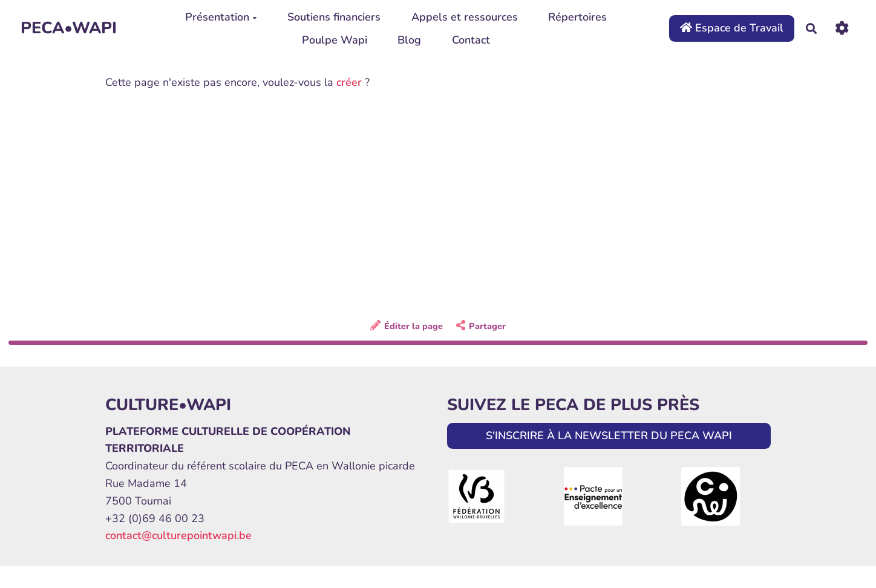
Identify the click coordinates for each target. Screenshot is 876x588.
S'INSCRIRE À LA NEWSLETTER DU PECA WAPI (609, 436)
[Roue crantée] (842, 28)
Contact (471, 40)
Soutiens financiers (334, 17)
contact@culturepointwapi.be (178, 535)
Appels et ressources (465, 17)
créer (349, 82)
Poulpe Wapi (335, 40)
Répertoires (577, 17)
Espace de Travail (732, 28)
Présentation (221, 17)
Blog (409, 40)
